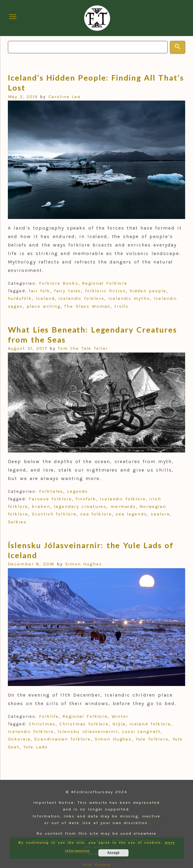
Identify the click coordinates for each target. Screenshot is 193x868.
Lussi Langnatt (141, 732)
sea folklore (96, 514)
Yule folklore (152, 739)
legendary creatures (80, 507)
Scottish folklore (54, 514)
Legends (78, 491)
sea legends (131, 514)
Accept (113, 853)
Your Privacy (97, 865)
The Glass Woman (87, 306)
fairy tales (68, 291)
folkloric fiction (105, 291)
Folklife (49, 716)
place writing (44, 306)
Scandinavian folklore (62, 739)
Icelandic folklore (81, 298)
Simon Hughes (84, 564)
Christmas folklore (84, 724)
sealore (160, 514)
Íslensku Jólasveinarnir (88, 732)
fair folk (39, 291)
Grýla (119, 724)
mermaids (123, 507)
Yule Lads (36, 747)
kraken (41, 507)
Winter (120, 716)
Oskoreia (19, 739)
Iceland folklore (150, 724)
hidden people (148, 291)
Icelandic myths (129, 298)
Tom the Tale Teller (83, 348)
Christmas (42, 724)
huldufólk (20, 298)
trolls (122, 306)
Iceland (45, 298)
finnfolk (86, 499)
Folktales (51, 491)
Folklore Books (59, 283)
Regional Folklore (105, 283)
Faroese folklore (50, 499)
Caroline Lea (65, 97)
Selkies (17, 522)
